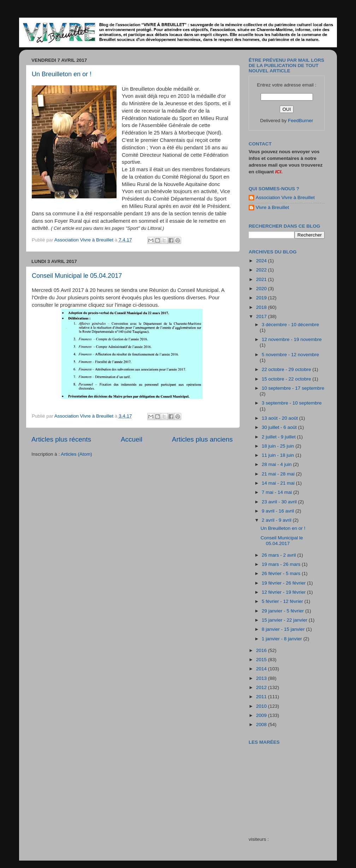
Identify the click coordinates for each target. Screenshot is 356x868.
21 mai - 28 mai (279, 474)
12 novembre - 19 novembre (292, 339)
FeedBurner (300, 121)
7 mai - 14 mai (277, 492)
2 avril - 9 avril (277, 520)
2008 (262, 725)
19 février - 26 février (284, 583)
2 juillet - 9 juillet (279, 437)
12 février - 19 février (284, 592)
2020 (262, 289)
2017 (262, 316)
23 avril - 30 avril (280, 502)
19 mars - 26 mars (282, 564)
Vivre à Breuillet (272, 207)
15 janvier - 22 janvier (285, 620)
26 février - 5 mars (282, 573)
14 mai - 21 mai (279, 483)
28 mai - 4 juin (277, 464)
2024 (262, 261)
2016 (262, 650)
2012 (262, 687)
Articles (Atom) (76, 454)
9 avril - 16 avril (278, 511)
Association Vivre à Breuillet (285, 197)
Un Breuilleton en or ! (62, 74)
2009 (262, 715)
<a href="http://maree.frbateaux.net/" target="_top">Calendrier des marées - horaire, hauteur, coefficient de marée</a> (289, 786)
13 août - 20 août (280, 418)
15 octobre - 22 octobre (287, 379)
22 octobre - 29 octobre (287, 369)
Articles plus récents (61, 439)
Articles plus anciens (202, 439)
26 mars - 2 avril (280, 555)
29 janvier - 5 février (283, 611)
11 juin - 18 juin (278, 455)
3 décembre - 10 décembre (290, 325)
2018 (262, 307)
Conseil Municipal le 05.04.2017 (77, 276)
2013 (262, 678)
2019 (262, 298)
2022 (262, 270)
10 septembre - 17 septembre (293, 388)
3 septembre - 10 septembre (292, 403)
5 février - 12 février (283, 601)
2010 (262, 706)
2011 (262, 697)
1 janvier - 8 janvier (283, 639)
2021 (262, 279)
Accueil (132, 439)
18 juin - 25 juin (278, 446)
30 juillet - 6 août (280, 427)
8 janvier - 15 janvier (284, 629)
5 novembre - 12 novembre (290, 355)
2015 (262, 660)
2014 (262, 669)
